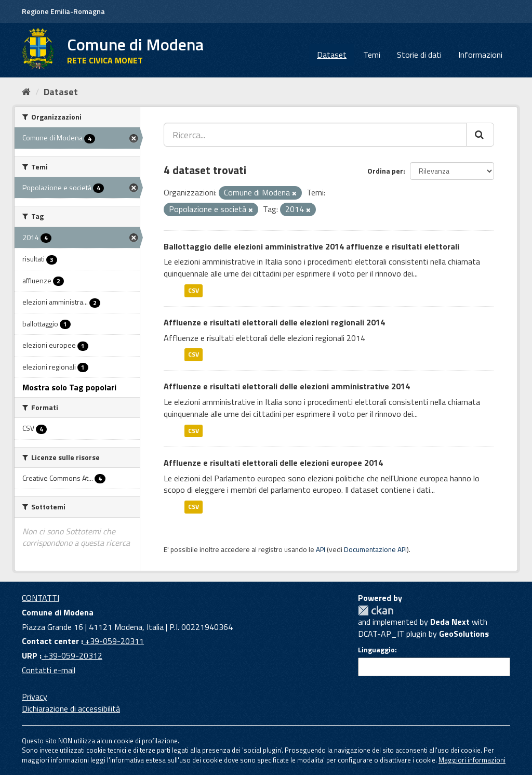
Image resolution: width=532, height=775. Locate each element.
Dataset (332, 55)
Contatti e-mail (49, 670)
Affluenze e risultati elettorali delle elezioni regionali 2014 (274, 322)
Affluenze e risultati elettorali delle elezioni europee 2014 (273, 463)
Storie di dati (419, 55)
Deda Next (450, 622)
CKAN (376, 610)
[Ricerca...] (315, 135)
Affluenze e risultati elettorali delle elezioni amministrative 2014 (287, 386)
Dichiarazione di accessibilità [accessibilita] (71, 708)
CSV (194, 290)
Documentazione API (375, 549)
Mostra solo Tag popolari (69, 387)
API (321, 549)
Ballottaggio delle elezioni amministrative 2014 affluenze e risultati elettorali (311, 246)
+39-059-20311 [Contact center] (114, 641)
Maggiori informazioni (472, 760)
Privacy (35, 697)
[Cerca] (480, 135)
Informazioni (480, 55)
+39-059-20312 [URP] (72, 655)
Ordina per (385, 171)
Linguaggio (376, 650)
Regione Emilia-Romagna (63, 11)
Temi (372, 55)
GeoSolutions (464, 634)
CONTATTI (41, 598)
